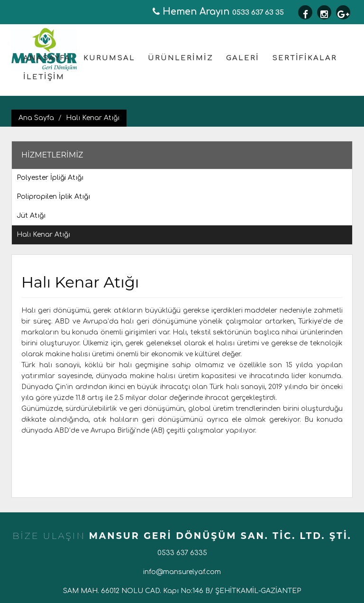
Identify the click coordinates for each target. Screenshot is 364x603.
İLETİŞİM (44, 77)
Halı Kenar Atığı (93, 118)
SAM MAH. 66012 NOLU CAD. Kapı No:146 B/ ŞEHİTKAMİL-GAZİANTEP (182, 591)
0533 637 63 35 (218, 13)
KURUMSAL (109, 58)
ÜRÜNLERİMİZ (181, 58)
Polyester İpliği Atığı (50, 178)
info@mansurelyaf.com (182, 572)
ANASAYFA (47, 58)
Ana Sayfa (36, 118)
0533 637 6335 (182, 553)
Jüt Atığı (31, 216)
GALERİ (243, 58)
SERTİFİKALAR (305, 58)
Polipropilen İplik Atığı (53, 197)
